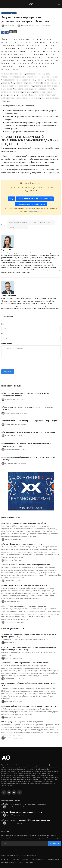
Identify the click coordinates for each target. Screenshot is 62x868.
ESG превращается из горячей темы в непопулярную (22, 722)
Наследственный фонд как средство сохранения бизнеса (26, 663)
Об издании (6, 860)
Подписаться (54, 843)
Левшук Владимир (9, 296)
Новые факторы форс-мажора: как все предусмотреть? (25, 585)
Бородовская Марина (10, 413)
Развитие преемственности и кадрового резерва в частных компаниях (28, 408)
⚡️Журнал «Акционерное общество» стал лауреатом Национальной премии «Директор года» (29, 636)
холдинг (34, 223)
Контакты (26, 860)
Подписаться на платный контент (31, 204)
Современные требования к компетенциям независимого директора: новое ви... (27, 445)
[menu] (3, 4)
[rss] (20, 792)
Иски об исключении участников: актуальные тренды (25, 606)
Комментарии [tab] (8, 317)
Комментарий (7, 344)
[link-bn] (31, 491)
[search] (59, 4)
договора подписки (34, 211)
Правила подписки (38, 860)
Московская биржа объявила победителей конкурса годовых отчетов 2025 (29, 684)
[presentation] (19, 363)
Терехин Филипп (8, 679)
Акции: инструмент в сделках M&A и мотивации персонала (26, 565)
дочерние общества (46, 223)
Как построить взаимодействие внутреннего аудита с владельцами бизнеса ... (26, 394)
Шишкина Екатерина (9, 424)
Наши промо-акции (26, 862)
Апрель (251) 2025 (15, 227)
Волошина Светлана (9, 463)
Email (3, 334)
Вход (11, 199)
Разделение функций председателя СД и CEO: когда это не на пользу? (29, 458)
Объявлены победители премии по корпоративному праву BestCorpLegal (31, 706)
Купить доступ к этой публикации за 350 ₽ (35, 199)
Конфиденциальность (9, 862)
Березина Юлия (7, 250)
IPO (25, 227)
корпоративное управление (18, 223)
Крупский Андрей (8, 560)
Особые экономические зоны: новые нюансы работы (25, 523)
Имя (3, 324)
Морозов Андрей (8, 436)
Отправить (8, 372)
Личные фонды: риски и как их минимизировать (23, 544)
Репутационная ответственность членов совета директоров (29, 432)
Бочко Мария (7, 601)
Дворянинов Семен (9, 399)
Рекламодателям (53, 860)
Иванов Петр (7, 643)
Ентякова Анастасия (9, 622)
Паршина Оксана (8, 539)
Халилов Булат (7, 581)
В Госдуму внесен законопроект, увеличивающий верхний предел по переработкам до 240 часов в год (29, 648)
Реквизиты (16, 860)
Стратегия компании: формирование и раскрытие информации (30, 421)
